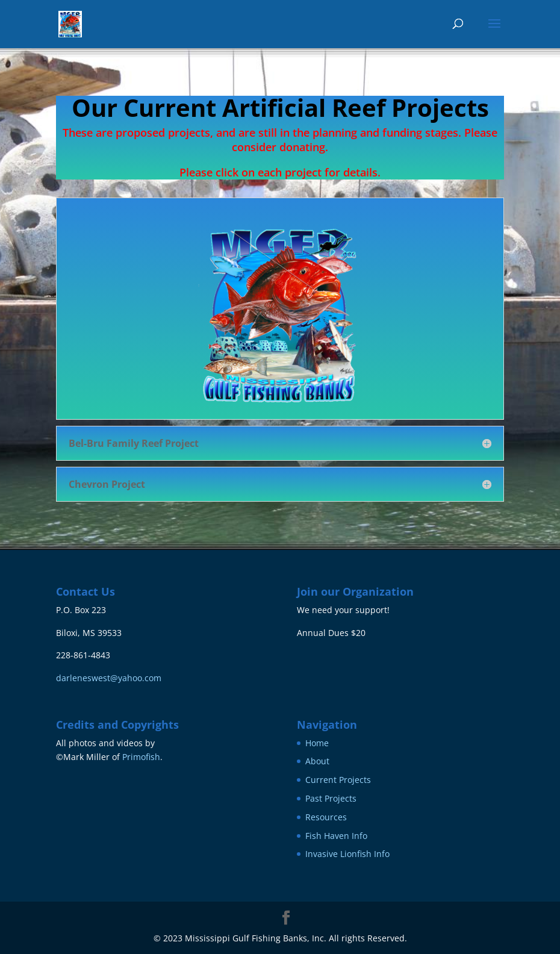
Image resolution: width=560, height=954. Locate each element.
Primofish (141, 757)
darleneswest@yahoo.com (109, 678)
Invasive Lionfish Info (347, 854)
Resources (326, 817)
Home (317, 743)
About (317, 761)
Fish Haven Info (336, 836)
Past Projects (331, 798)
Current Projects (338, 780)
